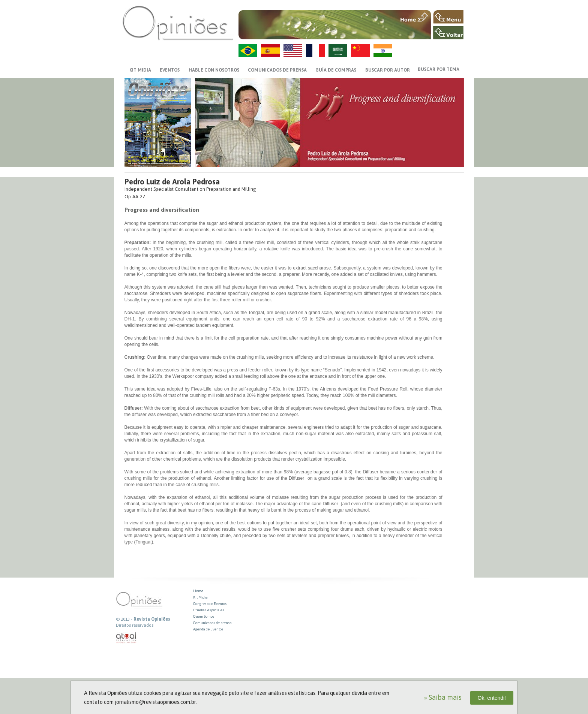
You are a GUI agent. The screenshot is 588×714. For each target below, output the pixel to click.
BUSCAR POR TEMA (439, 69)
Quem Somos (204, 616)
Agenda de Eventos (208, 629)
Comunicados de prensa (277, 70)
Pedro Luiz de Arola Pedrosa (172, 182)
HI (383, 51)
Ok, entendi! (492, 698)
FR (315, 51)
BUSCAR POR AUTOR (388, 70)
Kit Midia (200, 597)
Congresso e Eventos (210, 604)
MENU (448, 17)
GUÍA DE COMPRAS (336, 70)
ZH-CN (360, 51)
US (293, 51)
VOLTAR (448, 33)
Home (198, 591)
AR (338, 51)
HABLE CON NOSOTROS (214, 70)
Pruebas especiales (209, 610)
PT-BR (248, 51)
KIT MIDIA (140, 70)
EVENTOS (170, 70)
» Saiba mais (443, 697)
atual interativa (126, 638)
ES (270, 51)
